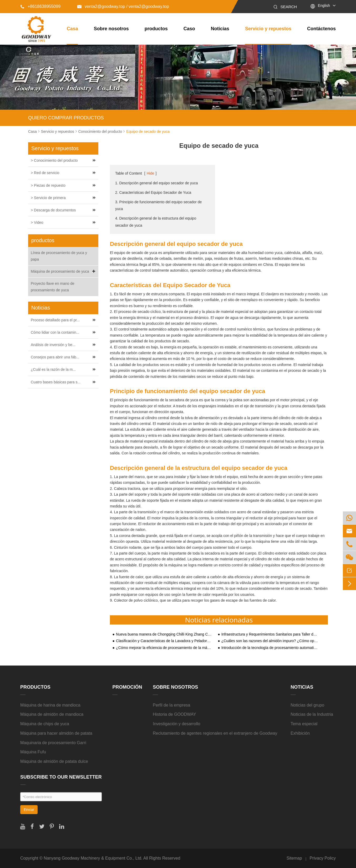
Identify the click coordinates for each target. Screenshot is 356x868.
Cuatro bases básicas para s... (56, 382)
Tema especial (304, 724)
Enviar (29, 810)
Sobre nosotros (111, 29)
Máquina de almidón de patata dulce (54, 761)
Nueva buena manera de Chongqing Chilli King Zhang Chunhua (164, 634)
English (324, 6)
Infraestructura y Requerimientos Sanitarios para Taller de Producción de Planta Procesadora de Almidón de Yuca (270, 634)
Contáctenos (321, 29)
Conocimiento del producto (100, 131)
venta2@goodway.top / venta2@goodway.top (123, 6)
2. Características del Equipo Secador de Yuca (153, 192)
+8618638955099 (40, 6)
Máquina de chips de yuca (45, 724)
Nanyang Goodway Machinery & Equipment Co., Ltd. (93, 858)
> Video (37, 222)
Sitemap (294, 858)
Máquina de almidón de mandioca (52, 714)
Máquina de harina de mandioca (50, 705)
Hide (151, 173)
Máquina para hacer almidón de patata (56, 733)
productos (156, 29)
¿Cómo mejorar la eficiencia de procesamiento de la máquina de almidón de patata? (164, 648)
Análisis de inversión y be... (53, 345)
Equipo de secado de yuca (148, 131)
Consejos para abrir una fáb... (55, 357)
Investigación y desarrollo (177, 724)
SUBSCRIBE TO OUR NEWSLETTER (61, 777)
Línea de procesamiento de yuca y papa (59, 256)
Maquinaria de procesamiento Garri (53, 743)
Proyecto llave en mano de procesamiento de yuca (53, 287)
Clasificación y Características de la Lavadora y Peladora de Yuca (164, 641)
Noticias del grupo (307, 705)
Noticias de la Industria (312, 714)
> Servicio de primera (48, 198)
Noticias (220, 29)
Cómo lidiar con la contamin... (55, 332)
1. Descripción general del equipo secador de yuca (156, 183)
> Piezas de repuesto (48, 185)
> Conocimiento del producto (54, 160)
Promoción (127, 687)
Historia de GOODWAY (174, 714)
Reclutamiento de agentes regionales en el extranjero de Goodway (215, 733)
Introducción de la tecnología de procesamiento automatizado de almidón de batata (270, 648)
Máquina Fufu (33, 752)
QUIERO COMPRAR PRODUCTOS (66, 118)
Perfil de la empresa (171, 705)
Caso (189, 29)
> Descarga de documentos (53, 210)
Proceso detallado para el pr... (55, 320)
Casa (72, 29)
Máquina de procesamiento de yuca (64, 271)
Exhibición (300, 733)
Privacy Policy (323, 858)
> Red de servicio (45, 173)
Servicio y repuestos (268, 29)
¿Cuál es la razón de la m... (53, 369)
